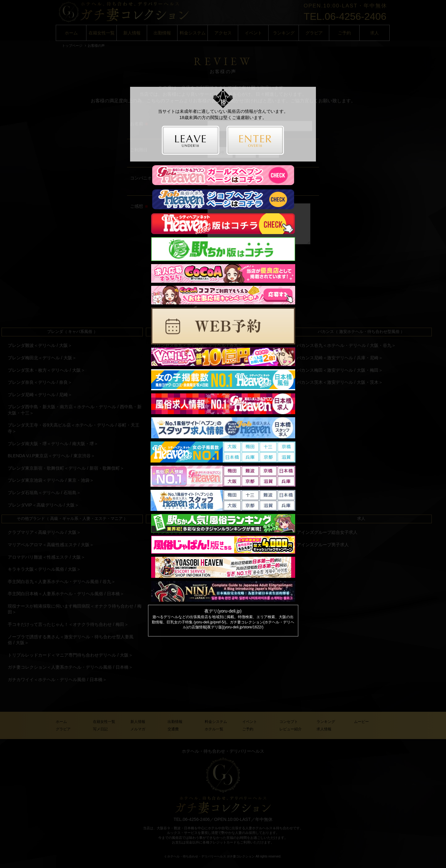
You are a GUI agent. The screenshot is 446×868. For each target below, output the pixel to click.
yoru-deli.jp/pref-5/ (210, 622)
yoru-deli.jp (230, 611)
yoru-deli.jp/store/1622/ (243, 627)
